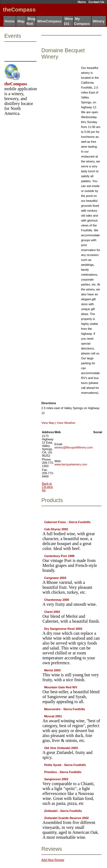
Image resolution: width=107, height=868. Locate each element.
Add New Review (53, 860)
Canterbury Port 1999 (59, 556)
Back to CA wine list (47, 487)
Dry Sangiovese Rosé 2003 (63, 629)
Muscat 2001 (53, 716)
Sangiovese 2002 (56, 779)
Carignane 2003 (55, 578)
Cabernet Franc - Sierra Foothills (67, 522)
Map (21, 21)
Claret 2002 (52, 612)
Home (82, 2)
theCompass (16, 84)
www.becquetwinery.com (71, 464)
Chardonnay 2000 (57, 600)
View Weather (66, 423)
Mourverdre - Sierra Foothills (65, 709)
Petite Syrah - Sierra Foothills (65, 765)
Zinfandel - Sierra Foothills (63, 811)
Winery (99, 21)
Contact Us (96, 2)
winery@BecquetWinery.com (74, 447)
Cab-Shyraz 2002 (56, 529)
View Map (48, 423)
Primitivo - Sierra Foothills (63, 772)
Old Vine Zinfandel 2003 (61, 748)
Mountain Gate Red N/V (61, 687)
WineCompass (49, 21)
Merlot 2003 (52, 670)
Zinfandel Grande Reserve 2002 (66, 818)
